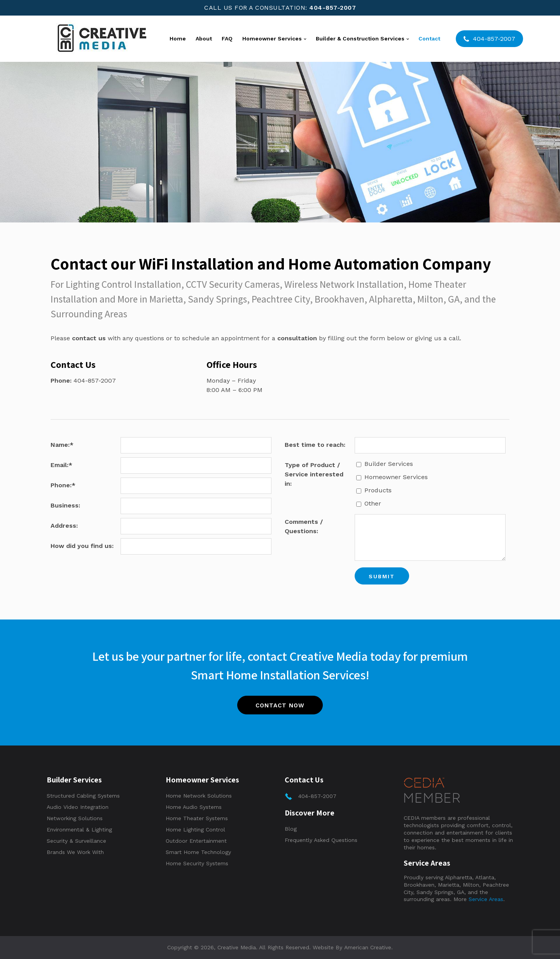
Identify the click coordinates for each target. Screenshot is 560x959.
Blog (291, 829)
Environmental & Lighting (79, 829)
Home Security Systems (197, 863)
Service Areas (486, 899)
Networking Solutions (75, 818)
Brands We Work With (75, 852)
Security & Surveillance (76, 841)
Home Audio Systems (194, 807)
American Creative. (368, 947)
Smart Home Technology (198, 852)
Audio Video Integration (78, 807)
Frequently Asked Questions (321, 840)
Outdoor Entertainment (196, 841)
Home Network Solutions (199, 796)
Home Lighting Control (195, 829)
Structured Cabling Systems (83, 796)
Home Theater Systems (197, 818)
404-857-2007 (333, 8)
